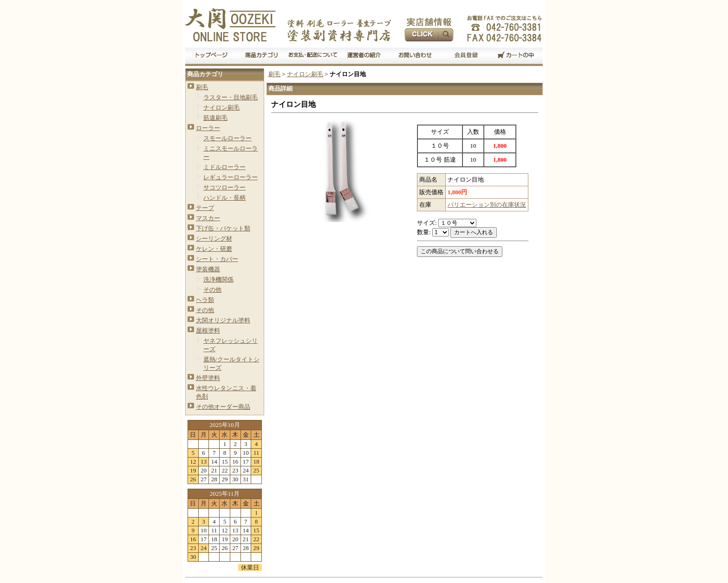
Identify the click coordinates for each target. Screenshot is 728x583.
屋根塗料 (208, 331)
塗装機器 (208, 269)
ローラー (208, 128)
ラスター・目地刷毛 (231, 97)
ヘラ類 (205, 300)
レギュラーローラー (231, 177)
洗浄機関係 (218, 279)
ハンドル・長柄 (224, 198)
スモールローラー (227, 138)
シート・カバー (217, 259)
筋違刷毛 (215, 118)
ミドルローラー (224, 167)
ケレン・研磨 (214, 249)
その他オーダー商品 (223, 407)
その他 (212, 290)
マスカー (208, 218)
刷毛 (202, 87)
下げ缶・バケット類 (223, 228)
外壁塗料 (208, 378)
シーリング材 (214, 239)
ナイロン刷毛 (221, 108)
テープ (205, 208)
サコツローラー (224, 187)
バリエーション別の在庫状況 (487, 205)
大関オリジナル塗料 (223, 320)
